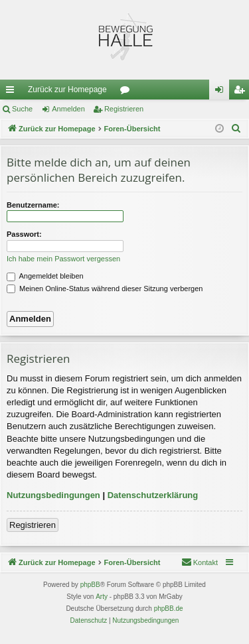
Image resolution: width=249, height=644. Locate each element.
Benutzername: (33, 205)
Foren (127, 92)
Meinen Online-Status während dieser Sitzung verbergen (105, 289)
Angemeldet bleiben (45, 276)
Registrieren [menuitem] (242, 92)
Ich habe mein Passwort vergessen (63, 259)
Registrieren (124, 109)
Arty (102, 597)
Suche (22, 109)
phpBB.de (169, 609)
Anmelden (68, 109)
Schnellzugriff (13, 92)
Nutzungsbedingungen (53, 495)
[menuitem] (236, 129)
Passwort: (24, 234)
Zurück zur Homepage (67, 90)
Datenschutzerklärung (153, 495)
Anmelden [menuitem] (222, 92)
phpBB (90, 585)
